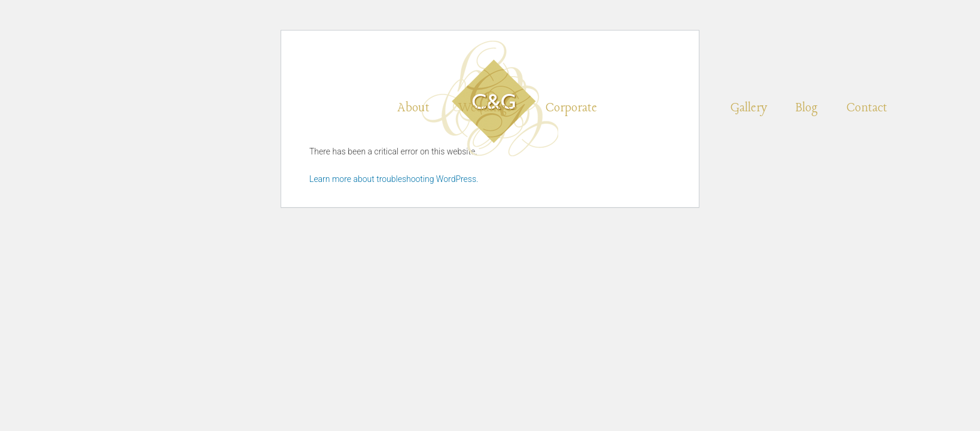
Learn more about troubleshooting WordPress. (394, 179)
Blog (807, 108)
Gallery (749, 108)
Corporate (571, 108)
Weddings (488, 108)
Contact (867, 108)
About (413, 108)
